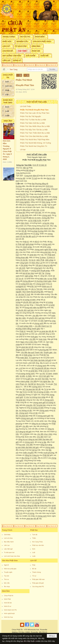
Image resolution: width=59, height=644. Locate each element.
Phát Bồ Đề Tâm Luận (37, 102)
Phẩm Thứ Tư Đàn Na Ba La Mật (33, 120)
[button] (10, 37)
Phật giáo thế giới (38, 583)
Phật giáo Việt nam (38, 579)
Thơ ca (6, 579)
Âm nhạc (7, 587)
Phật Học (34, 530)
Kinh (34, 549)
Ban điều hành (9, 542)
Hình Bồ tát (8, 603)
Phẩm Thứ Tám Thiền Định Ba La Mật (35, 133)
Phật (34, 565)
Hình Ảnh (8, 121)
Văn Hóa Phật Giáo (10, 560)
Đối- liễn (7, 583)
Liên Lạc (7, 545)
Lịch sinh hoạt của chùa (12, 556)
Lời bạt (23, 150)
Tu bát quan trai (9, 552)
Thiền (34, 538)
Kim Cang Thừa (37, 542)
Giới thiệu (7, 535)
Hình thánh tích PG (10, 610)
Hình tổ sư (8, 606)
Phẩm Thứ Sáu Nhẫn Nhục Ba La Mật (35, 126)
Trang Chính (7, 530)
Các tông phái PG (38, 587)
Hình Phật (7, 599)
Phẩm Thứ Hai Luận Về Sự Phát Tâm (35, 113)
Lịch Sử (33, 560)
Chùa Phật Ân (9, 596)
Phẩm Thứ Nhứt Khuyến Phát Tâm (34, 110)
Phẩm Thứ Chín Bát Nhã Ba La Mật (34, 136)
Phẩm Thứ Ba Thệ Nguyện (31, 116)
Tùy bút (7, 576)
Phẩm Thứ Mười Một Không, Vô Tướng (35, 143)
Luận (34, 556)
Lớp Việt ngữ (8, 549)
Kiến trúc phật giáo (10, 569)
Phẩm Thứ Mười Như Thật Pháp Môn (35, 140)
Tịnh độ (35, 535)
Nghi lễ (6, 565)
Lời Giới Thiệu (26, 106)
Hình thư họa (8, 617)
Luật (34, 552)
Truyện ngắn (8, 572)
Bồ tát (34, 569)
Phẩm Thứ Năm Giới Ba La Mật (32, 123)
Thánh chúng (37, 572)
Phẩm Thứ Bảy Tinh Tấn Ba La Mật (34, 130)
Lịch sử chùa (8, 538)
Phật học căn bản (38, 545)
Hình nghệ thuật (9, 613)
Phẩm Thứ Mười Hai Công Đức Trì (34, 146)
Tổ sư (34, 576)
